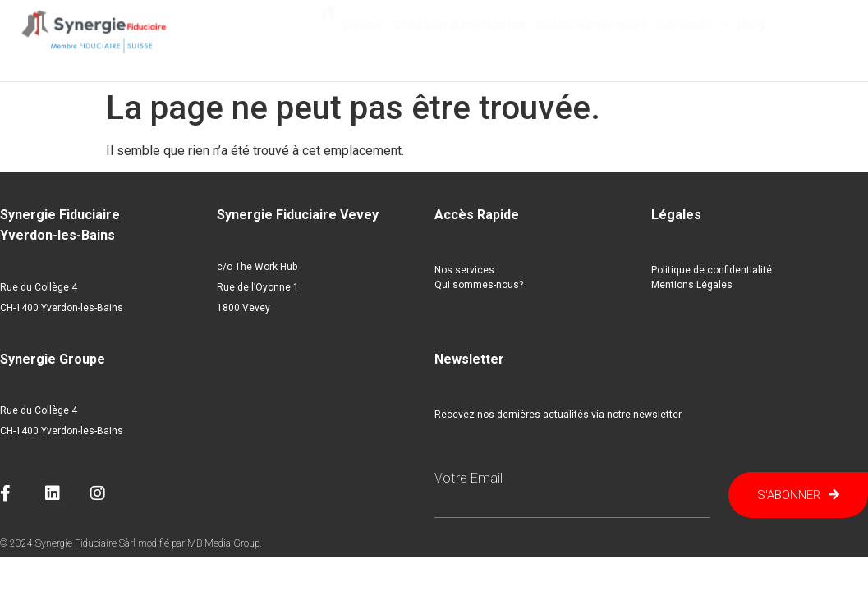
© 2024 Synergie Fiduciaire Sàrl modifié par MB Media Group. (131, 543)
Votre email (468, 479)
